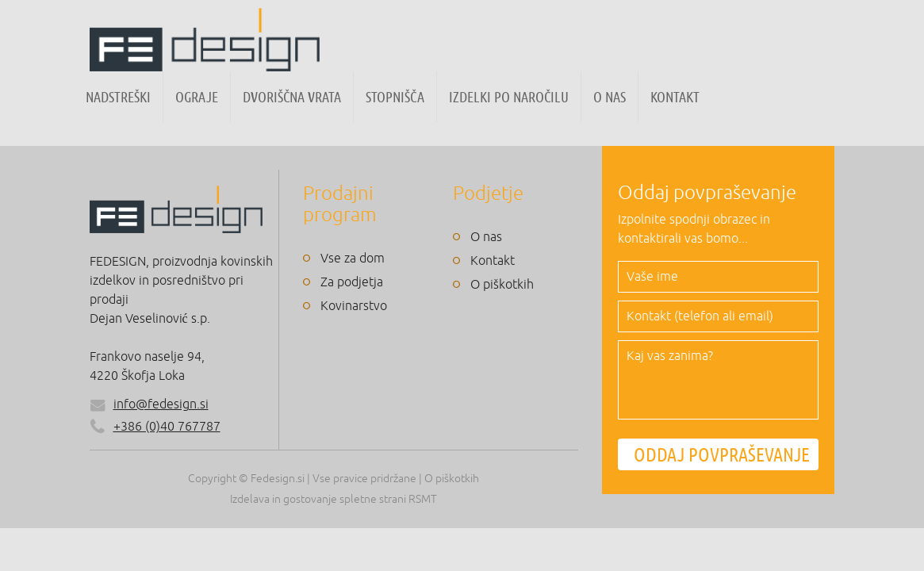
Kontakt (675, 97)
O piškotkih (502, 285)
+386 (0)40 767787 (155, 427)
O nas (610, 97)
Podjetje (488, 194)
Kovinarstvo (354, 306)
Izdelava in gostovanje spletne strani (318, 499)
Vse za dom (353, 259)
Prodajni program (340, 204)
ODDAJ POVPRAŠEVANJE (722, 454)
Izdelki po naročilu (509, 97)
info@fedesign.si (161, 404)
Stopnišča (395, 97)
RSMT (423, 499)
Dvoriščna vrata (292, 97)
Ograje (197, 97)
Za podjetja (352, 282)
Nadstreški (118, 97)
